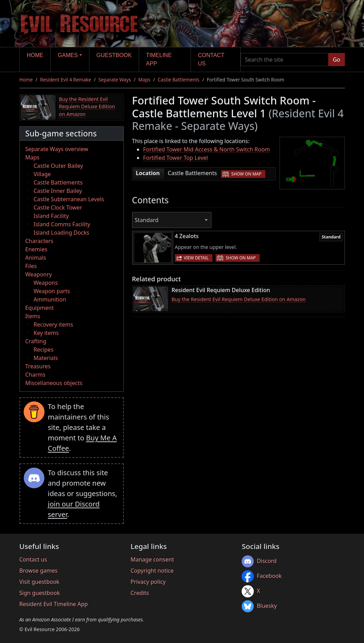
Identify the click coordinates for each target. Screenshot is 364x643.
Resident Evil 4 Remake (66, 80)
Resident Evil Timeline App (54, 604)
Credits (140, 593)
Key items (46, 333)
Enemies (37, 249)
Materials (46, 358)
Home (35, 55)
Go (336, 60)
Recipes (44, 350)
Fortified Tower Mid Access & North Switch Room (207, 149)
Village (42, 174)
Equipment (40, 308)
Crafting (36, 341)
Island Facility (51, 216)
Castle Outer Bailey (58, 166)
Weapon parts (52, 291)
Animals (36, 258)
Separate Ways (115, 80)
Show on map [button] (246, 174)
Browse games (39, 571)
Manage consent (152, 559)
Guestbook (114, 55)
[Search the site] (285, 60)
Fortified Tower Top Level (176, 158)
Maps (144, 80)
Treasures (38, 366)
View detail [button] (196, 258)
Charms (35, 375)
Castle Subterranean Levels (69, 199)
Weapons (46, 283)
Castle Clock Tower (58, 207)
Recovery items (54, 324)
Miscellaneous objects (54, 383)
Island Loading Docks (62, 233)
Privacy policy (148, 582)
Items (33, 316)
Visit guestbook (39, 582)
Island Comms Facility (62, 224)
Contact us (211, 59)
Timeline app (159, 59)
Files (31, 266)
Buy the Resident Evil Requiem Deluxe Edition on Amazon (87, 107)
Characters (39, 241)
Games (68, 55)
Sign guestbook (40, 593)
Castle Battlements (179, 80)
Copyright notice (152, 571)
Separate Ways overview (57, 149)
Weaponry (39, 274)
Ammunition (50, 299)
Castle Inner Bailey (58, 191)
